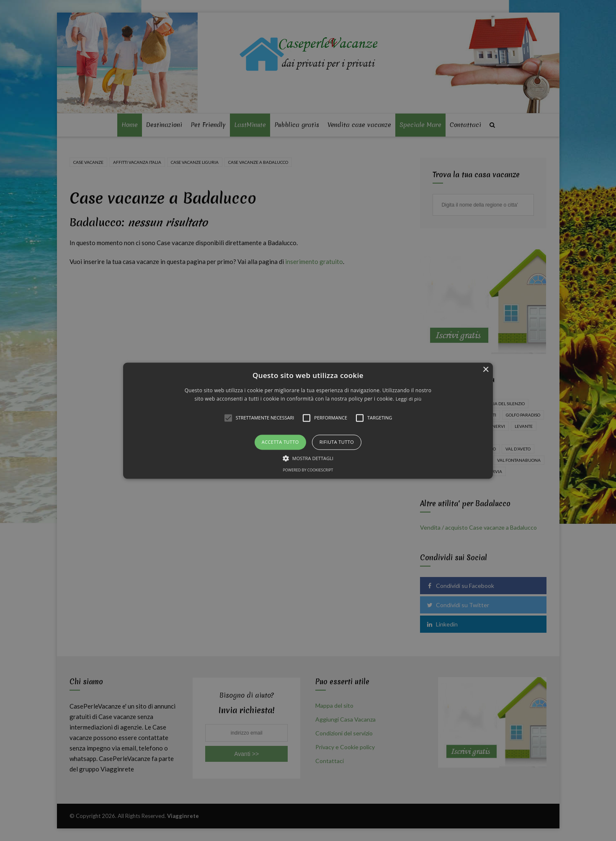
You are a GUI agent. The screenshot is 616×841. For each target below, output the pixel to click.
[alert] (308, 420)
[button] (308, 420)
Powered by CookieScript (308, 470)
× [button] (486, 370)
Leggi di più (409, 399)
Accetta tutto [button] (280, 442)
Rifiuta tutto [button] (337, 442)
